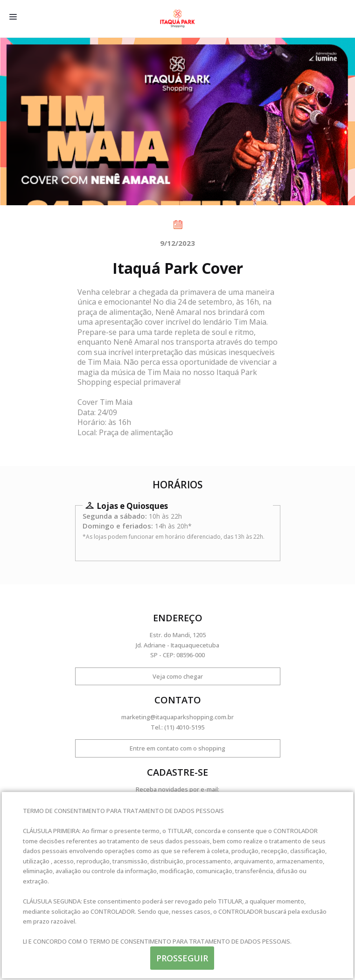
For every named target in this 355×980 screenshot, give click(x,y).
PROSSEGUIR (182, 958)
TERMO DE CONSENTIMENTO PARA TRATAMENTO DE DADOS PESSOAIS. (190, 941)
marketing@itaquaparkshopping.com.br (177, 717)
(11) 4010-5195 (184, 727)
